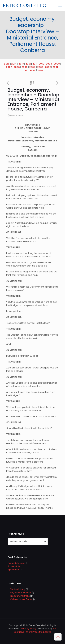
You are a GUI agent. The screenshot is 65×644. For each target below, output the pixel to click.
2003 (40, 67)
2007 (9, 67)
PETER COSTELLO (25, 5)
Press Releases (16, 563)
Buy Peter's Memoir (21, 593)
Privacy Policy (29, 629)
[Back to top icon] (58, 637)
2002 (48, 67)
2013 (21, 64)
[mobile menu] (60, 5)
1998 (40, 70)
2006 (17, 67)
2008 (57, 64)
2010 (42, 64)
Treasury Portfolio (20, 596)
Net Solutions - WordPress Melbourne (35, 630)
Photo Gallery (18, 589)
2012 (28, 64)
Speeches (14, 570)
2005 (25, 67)
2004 (32, 67)
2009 (49, 64)
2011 (35, 64)
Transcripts (14, 566)
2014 (14, 64)
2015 (7, 64)
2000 (25, 70)
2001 (55, 67)
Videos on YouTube (21, 599)
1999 (33, 70)
